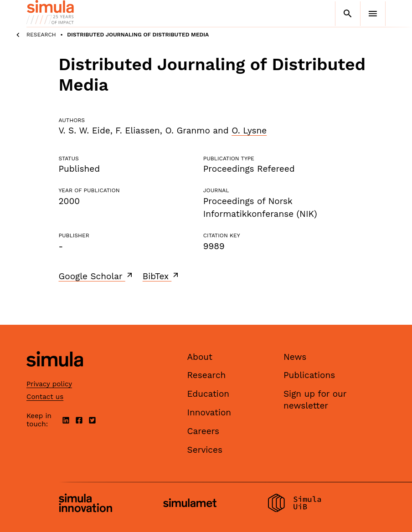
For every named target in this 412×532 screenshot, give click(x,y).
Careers (203, 431)
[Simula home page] (55, 374)
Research (41, 35)
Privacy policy (49, 384)
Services (205, 450)
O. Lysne (249, 130)
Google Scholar (96, 276)
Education (209, 394)
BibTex (162, 276)
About (200, 357)
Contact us (45, 397)
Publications (309, 375)
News (295, 357)
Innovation (209, 412)
